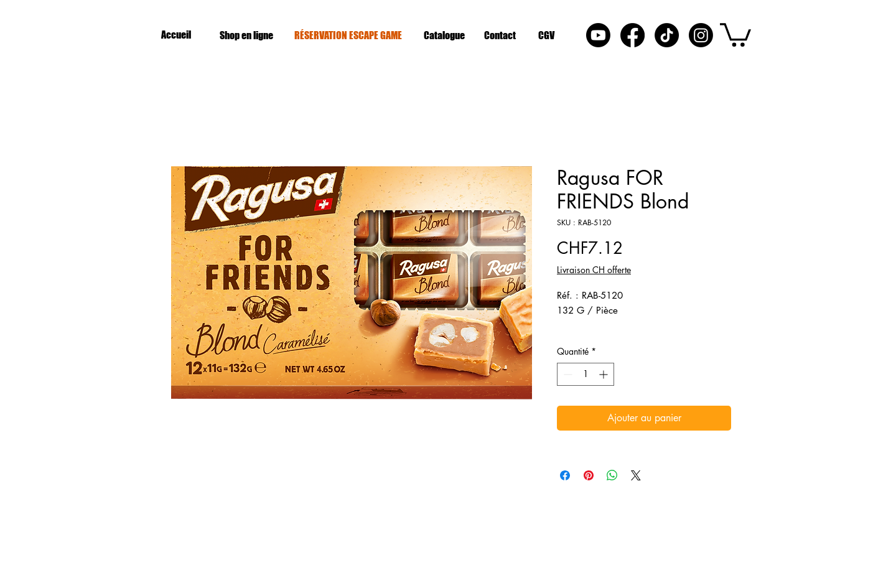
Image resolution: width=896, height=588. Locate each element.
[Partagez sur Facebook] (565, 475)
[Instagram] (701, 35)
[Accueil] (177, 35)
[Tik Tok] (667, 35)
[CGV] (548, 35)
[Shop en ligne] (248, 35)
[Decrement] (567, 374)
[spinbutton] (586, 374)
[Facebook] (632, 35)
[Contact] (501, 35)
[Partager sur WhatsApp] (612, 475)
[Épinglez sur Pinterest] (589, 475)
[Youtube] (598, 35)
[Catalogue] (445, 35)
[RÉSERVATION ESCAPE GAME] (349, 35)
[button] (735, 34)
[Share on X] (636, 475)
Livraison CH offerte (594, 270)
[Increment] (604, 374)
